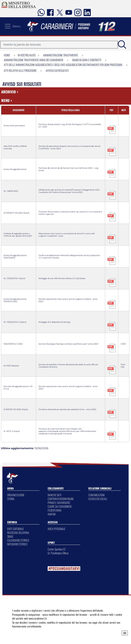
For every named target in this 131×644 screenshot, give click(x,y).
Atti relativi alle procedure (20, 70)
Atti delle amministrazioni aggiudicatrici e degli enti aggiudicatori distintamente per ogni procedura (63, 65)
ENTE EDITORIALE (16, 529)
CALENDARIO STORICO (18, 540)
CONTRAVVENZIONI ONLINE (61, 499)
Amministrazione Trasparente (61, 55)
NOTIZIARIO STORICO (17, 544)
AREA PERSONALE (57, 529)
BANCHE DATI (54, 495)
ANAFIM (52, 514)
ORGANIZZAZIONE (16, 495)
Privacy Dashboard (25, 632)
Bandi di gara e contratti (87, 60)
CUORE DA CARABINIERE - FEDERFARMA (60, 508)
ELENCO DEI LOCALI (98, 499)
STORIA (11, 499)
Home (7, 55)
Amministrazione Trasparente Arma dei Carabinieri (34, 60)
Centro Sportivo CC (57, 549)
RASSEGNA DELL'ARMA (18, 533)
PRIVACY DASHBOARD (59, 503)
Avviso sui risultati (57, 70)
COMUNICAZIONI (96, 495)
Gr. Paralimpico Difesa (58, 553)
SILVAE (10, 536)
